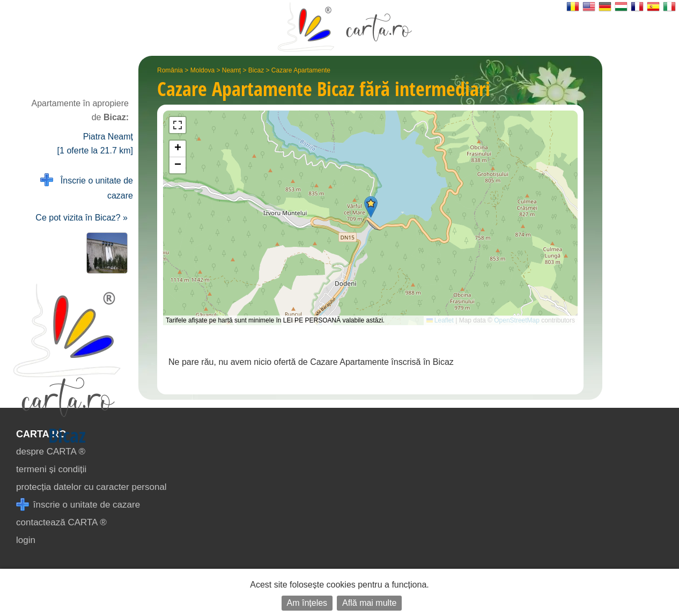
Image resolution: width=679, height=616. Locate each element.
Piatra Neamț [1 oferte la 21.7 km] (95, 144)
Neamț (231, 70)
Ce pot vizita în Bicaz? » (82, 218)
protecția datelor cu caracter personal (91, 487)
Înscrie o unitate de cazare (87, 187)
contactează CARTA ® (61, 522)
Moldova (202, 70)
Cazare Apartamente (301, 70)
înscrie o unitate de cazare (78, 505)
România (170, 70)
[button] (371, 207)
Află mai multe (369, 603)
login (26, 540)
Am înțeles (307, 603)
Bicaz (256, 70)
